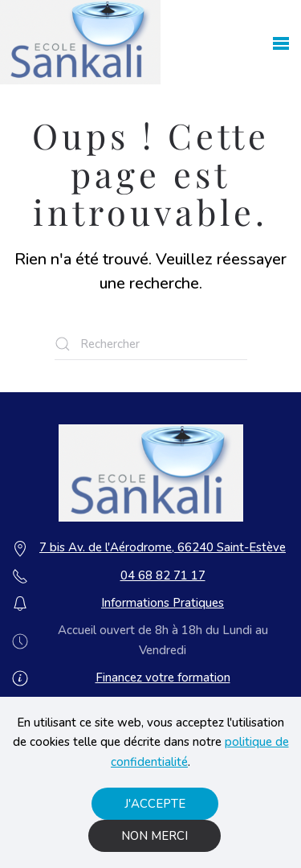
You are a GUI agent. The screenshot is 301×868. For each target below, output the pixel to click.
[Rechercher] (151, 344)
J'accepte (155, 804)
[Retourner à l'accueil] (80, 42)
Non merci (155, 836)
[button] (281, 43)
